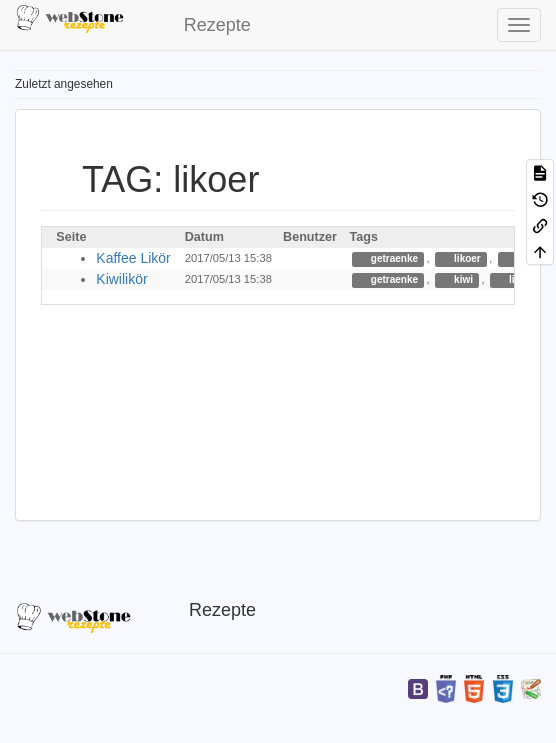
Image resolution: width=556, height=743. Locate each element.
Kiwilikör (121, 279)
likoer (465, 258)
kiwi (462, 279)
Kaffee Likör (133, 258)
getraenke (393, 258)
